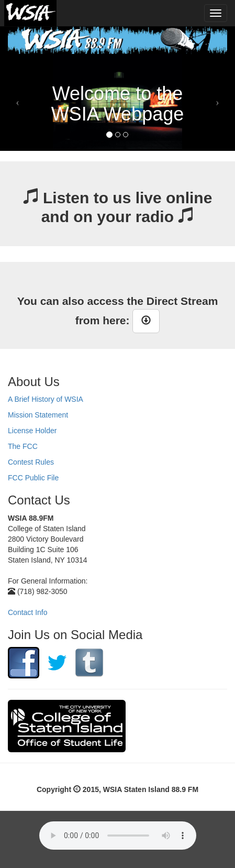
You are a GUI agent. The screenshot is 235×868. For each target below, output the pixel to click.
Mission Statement (38, 415)
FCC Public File (33, 478)
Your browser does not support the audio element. (118, 836)
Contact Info (28, 612)
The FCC (23, 446)
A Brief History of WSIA (46, 399)
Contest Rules (31, 462)
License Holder (32, 431)
